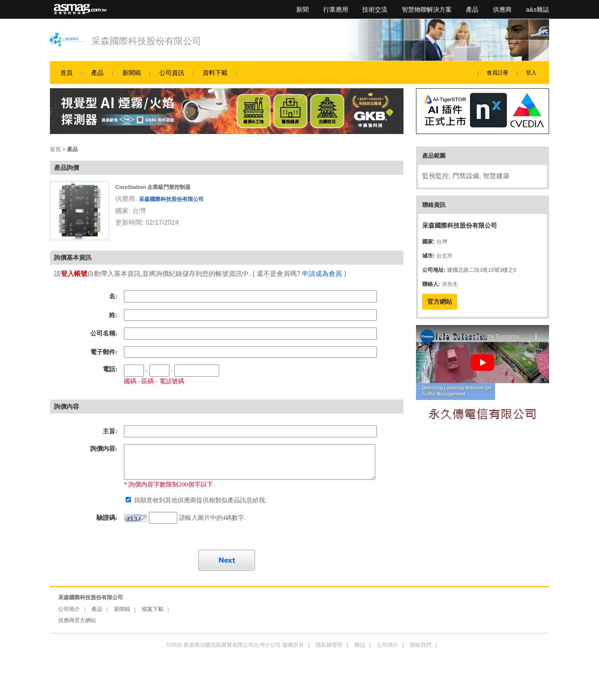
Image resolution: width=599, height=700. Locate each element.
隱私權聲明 (329, 645)
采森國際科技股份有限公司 (146, 41)
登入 (531, 73)
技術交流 (375, 9)
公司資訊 (172, 73)
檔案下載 (153, 609)
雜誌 (360, 645)
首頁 (67, 73)
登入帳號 (74, 274)
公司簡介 (69, 609)
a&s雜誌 (537, 9)
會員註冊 (498, 73)
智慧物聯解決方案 (427, 9)
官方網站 (440, 302)
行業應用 (336, 9)
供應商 (502, 9)
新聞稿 (132, 73)
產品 (472, 9)
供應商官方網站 (77, 620)
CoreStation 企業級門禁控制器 (153, 187)
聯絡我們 (421, 645)
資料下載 (215, 73)
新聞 (302, 9)
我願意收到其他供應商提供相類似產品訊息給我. (199, 500)
